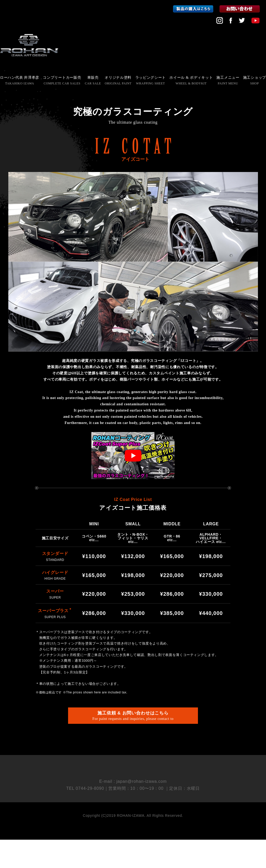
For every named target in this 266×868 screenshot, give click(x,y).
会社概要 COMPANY (133, 769)
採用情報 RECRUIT (133, 778)
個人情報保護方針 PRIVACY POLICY (133, 787)
